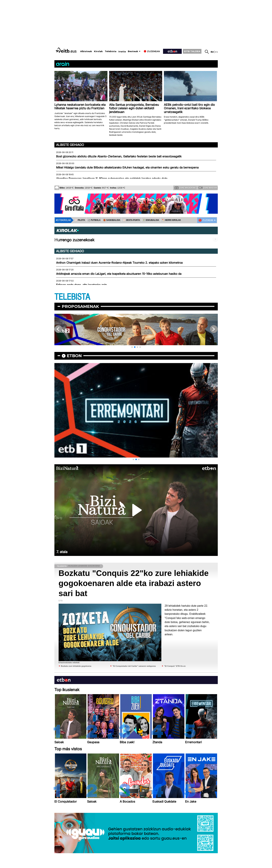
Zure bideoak (208, 188)
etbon (74, 356)
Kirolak (98, 51)
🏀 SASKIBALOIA (112, 220)
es (217, 52)
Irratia (122, 52)
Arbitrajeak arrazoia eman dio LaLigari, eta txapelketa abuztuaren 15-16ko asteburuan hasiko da (119, 274)
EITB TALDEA (192, 51)
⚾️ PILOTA (80, 220)
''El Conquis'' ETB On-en (175, 666)
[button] (132, 347)
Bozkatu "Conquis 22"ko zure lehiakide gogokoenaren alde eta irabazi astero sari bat (134, 583)
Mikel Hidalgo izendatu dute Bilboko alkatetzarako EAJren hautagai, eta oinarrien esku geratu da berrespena (127, 167)
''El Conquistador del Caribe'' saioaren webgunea (134, 666)
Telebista (111, 51)
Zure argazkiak (185, 188)
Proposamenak (80, 306)
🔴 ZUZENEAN (206, 220)
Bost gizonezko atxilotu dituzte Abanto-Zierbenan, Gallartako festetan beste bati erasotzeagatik (119, 156)
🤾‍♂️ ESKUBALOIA (151, 220)
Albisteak (86, 51)
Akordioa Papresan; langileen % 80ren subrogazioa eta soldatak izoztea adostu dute (112, 179)
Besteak (133, 51)
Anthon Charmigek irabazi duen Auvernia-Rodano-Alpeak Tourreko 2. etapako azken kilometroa (119, 263)
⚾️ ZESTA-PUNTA (131, 220)
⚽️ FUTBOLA (94, 220)
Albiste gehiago (70, 145)
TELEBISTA (72, 297)
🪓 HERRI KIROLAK (171, 220)
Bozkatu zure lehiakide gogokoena (76, 666)
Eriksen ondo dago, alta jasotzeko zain (81, 285)
